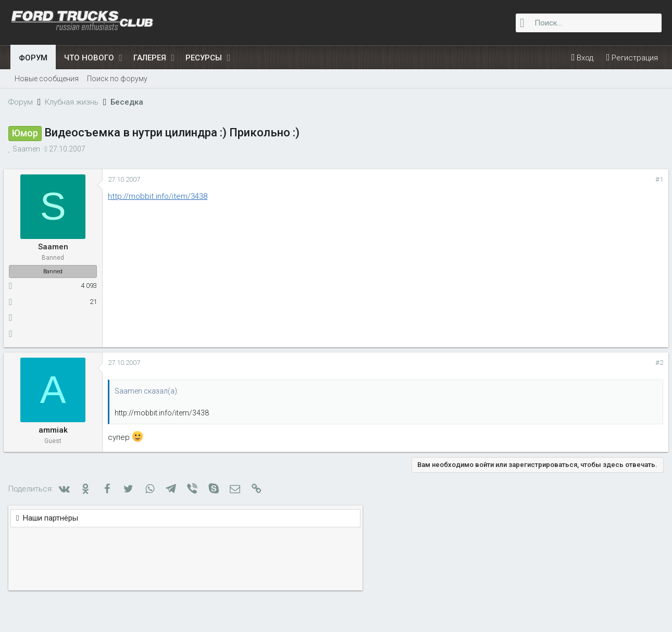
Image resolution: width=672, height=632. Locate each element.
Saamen (28, 149)
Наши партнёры (558, 178)
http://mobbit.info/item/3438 (164, 196)
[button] (121, 58)
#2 (499, 363)
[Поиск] (589, 23)
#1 (499, 179)
